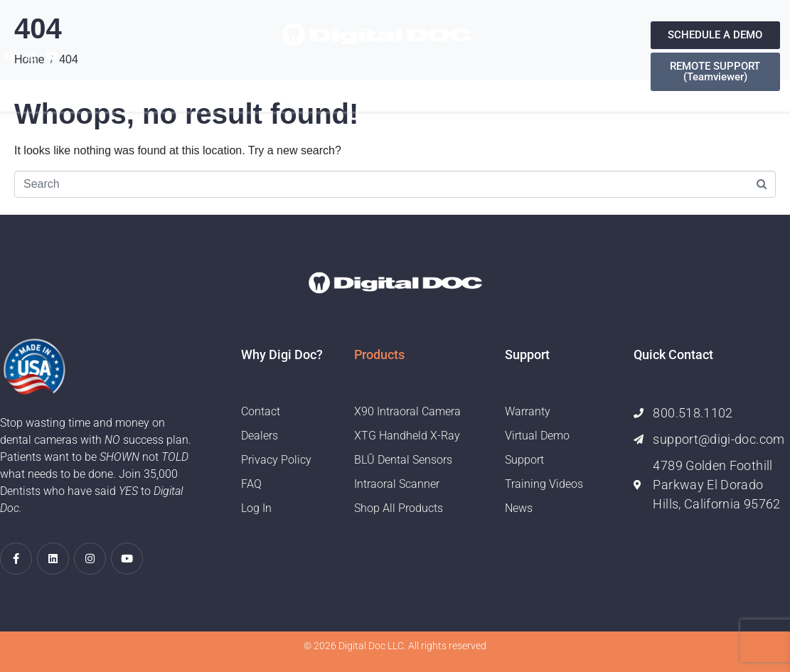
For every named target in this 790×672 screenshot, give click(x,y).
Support (395, 84)
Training (459, 84)
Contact (525, 84)
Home (217, 84)
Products (326, 84)
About (265, 84)
